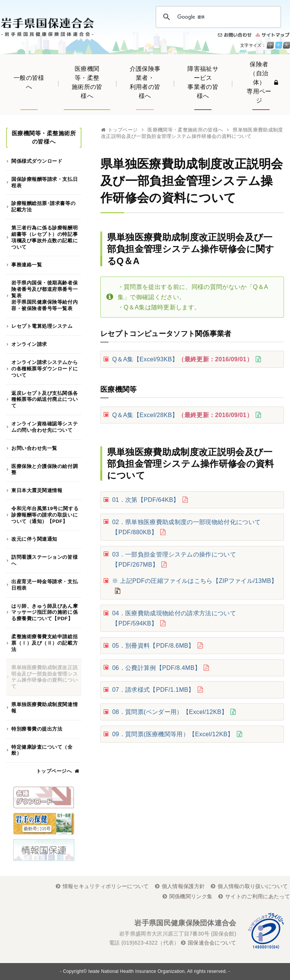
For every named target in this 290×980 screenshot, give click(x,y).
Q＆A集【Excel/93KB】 (182, 359)
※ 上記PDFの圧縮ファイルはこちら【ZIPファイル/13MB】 (195, 581)
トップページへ (54, 771)
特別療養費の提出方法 (37, 729)
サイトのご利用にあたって (258, 896)
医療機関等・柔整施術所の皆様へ (87, 82)
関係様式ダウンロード (37, 161)
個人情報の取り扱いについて (253, 886)
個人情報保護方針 (183, 886)
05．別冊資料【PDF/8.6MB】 (153, 646)
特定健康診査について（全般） (42, 750)
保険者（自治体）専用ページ (262, 82)
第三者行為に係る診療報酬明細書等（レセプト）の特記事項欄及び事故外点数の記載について (44, 237)
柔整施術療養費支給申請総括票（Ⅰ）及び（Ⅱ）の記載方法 (44, 643)
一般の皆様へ (29, 82)
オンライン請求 (29, 344)
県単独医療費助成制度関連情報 (44, 708)
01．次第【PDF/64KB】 (146, 500)
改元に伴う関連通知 (34, 539)
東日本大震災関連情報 (37, 490)
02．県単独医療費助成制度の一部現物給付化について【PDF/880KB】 (186, 527)
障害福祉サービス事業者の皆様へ (203, 82)
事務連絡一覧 (27, 265)
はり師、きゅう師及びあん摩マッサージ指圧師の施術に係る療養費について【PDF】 (44, 612)
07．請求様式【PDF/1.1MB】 (153, 690)
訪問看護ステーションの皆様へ (44, 560)
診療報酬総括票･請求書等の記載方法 (43, 206)
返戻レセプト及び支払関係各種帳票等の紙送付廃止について (44, 400)
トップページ (123, 130)
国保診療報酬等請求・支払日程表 (44, 182)
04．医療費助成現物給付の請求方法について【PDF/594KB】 (174, 618)
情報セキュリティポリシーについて (106, 886)
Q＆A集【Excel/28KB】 (182, 415)
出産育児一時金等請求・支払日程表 (44, 585)
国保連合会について (212, 943)
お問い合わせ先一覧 (34, 448)
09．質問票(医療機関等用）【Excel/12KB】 (173, 734)
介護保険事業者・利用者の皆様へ (145, 82)
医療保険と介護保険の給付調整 (44, 469)
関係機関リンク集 (191, 896)
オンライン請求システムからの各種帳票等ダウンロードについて (44, 369)
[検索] (217, 17)
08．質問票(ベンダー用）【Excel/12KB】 (170, 712)
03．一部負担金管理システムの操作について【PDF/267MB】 (174, 560)
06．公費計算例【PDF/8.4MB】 (156, 668)
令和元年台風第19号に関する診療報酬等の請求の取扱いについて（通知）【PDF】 (45, 515)
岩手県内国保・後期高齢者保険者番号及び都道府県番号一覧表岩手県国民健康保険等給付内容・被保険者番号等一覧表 (44, 296)
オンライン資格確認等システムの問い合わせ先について (44, 427)
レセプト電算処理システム (42, 326)
